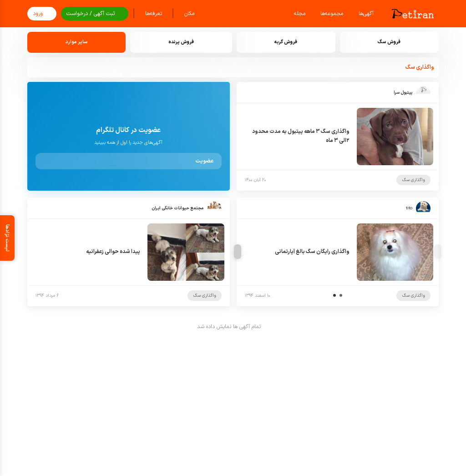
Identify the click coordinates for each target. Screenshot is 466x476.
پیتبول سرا (403, 93)
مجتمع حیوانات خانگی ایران (177, 208)
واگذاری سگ (413, 180)
